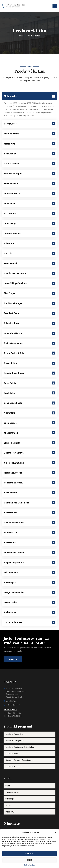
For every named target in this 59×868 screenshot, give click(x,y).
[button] (55, 832)
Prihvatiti (29, 854)
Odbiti (30, 860)
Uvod (21, 36)
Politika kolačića (30, 865)
